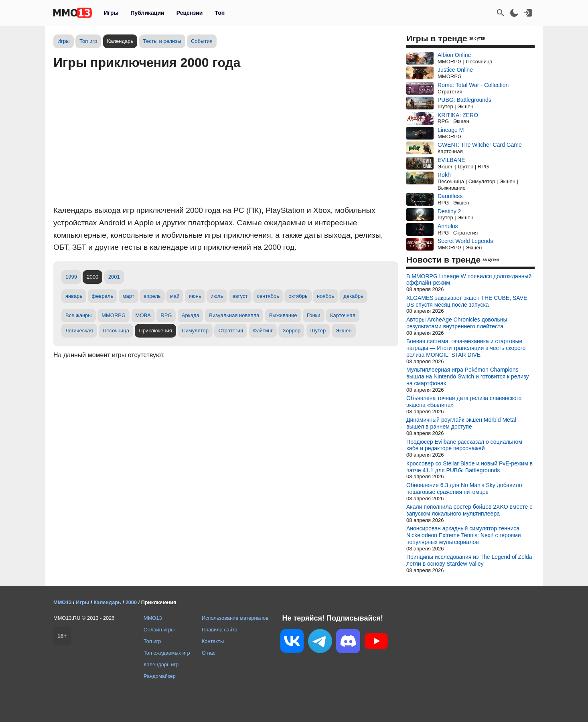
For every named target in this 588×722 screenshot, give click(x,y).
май (175, 296)
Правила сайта (220, 630)
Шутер (318, 331)
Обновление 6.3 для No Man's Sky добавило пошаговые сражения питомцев (464, 488)
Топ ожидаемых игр (167, 653)
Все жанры (79, 315)
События (202, 41)
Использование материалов (235, 618)
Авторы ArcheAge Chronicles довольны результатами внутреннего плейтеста (457, 323)
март (129, 296)
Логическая (79, 331)
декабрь (353, 296)
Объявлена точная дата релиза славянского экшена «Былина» (464, 401)
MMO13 (153, 618)
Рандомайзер (160, 676)
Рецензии (190, 13)
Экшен (344, 331)
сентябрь (268, 296)
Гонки (314, 315)
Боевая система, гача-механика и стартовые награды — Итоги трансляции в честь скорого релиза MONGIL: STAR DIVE (466, 348)
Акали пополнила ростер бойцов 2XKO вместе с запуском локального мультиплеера (469, 510)
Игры (111, 13)
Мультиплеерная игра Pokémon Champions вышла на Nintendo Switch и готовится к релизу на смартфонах (467, 376)
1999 (71, 277)
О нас (209, 653)
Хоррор (291, 331)
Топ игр (88, 41)
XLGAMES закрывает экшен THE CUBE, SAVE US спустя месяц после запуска (467, 301)
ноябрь (325, 296)
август (240, 296)
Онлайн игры (159, 630)
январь (74, 296)
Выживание (283, 315)
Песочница (116, 331)
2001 (114, 277)
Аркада (191, 315)
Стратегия (231, 331)
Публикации (147, 13)
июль (217, 296)
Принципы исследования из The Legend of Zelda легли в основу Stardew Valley (469, 560)
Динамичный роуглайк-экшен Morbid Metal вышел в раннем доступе (461, 423)
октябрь (298, 296)
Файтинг (263, 331)
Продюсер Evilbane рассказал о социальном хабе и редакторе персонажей (464, 445)
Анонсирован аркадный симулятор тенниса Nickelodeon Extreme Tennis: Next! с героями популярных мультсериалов (464, 535)
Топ (220, 13)
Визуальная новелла (234, 315)
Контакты (213, 641)
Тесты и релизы (162, 41)
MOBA (143, 315)
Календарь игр (161, 664)
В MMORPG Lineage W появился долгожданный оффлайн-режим (469, 280)
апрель (152, 296)
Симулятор (195, 331)
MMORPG (114, 315)
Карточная (343, 315)
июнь (195, 296)
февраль (103, 296)
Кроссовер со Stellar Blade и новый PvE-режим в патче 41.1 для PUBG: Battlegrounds (469, 467)
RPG (166, 315)
